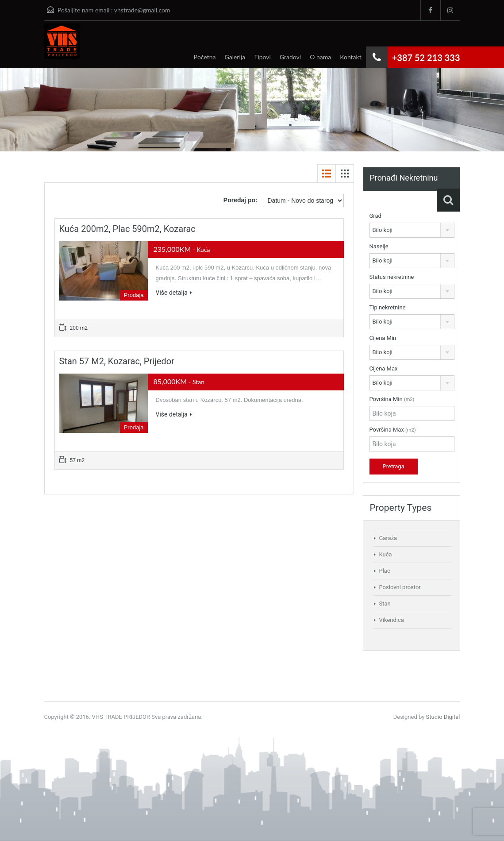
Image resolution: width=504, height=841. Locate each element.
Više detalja (174, 293)
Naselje (379, 246)
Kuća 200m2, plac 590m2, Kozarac (127, 229)
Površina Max (393, 430)
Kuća (386, 554)
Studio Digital (443, 717)
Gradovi (290, 57)
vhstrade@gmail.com (142, 10)
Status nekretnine (392, 277)
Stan (385, 604)
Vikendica (392, 620)
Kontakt (351, 57)
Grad (375, 216)
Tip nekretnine (388, 307)
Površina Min (392, 399)
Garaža (388, 538)
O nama (320, 57)
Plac (385, 571)
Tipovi (262, 57)
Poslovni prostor (400, 587)
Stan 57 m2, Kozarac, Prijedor (117, 361)
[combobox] (412, 230)
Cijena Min (383, 338)
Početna (205, 57)
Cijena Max (384, 368)
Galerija (235, 57)
